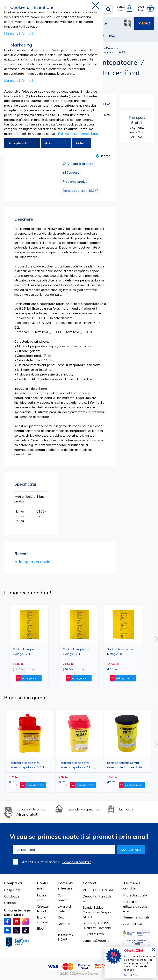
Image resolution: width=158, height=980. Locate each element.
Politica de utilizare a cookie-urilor (136, 906)
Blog (111, 36)
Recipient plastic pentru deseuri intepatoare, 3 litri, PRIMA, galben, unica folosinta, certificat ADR (125, 765)
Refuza (81, 143)
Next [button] (156, 638)
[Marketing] (6, 45)
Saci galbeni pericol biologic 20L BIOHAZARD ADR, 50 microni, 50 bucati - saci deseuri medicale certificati (123, 652)
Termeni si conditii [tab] (132, 886)
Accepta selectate (22, 143)
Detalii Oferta (132, 975)
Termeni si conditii (136, 917)
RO (144, 23)
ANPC (128, 924)
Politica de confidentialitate (78, 134)
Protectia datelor (136, 895)
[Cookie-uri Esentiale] (6, 7)
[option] (123, 645)
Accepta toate (56, 143)
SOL (140, 924)
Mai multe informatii (18, 33)
